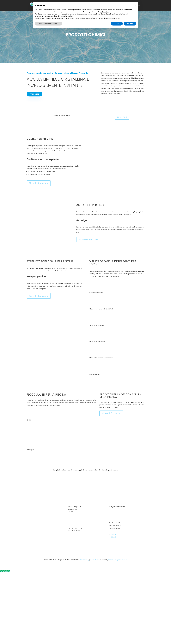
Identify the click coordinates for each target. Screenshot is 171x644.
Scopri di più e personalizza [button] (48, 23)
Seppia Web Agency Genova (117, 560)
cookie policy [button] (104, 12)
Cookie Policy (94, 560)
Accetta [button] (130, 23)
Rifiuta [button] (117, 23)
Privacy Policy (84, 560)
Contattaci (122, 117)
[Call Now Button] (5, 571)
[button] (135, 5)
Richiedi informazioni (39, 183)
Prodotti (34, 94)
